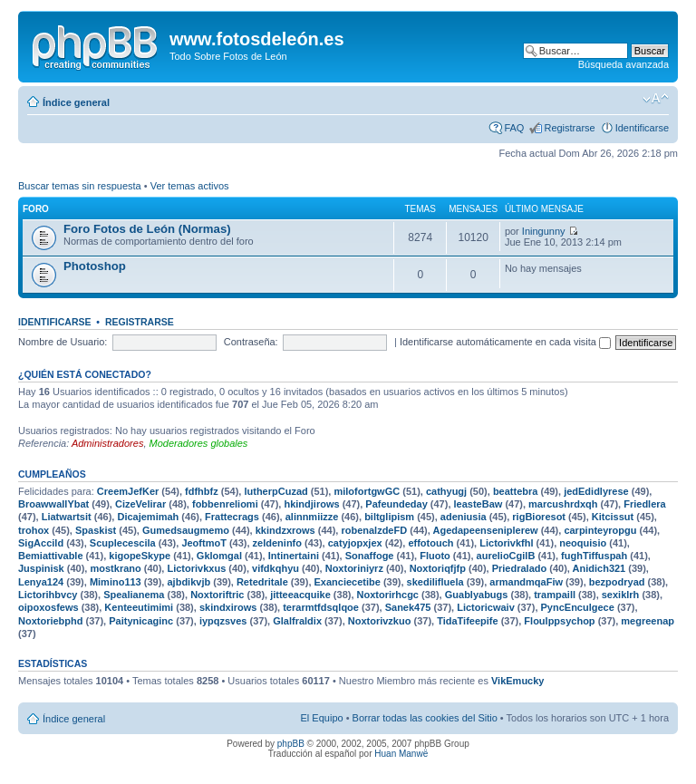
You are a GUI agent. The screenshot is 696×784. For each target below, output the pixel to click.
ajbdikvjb (188, 582)
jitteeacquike (300, 595)
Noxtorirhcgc (388, 595)
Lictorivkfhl (506, 543)
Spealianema (134, 595)
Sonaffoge (370, 556)
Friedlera (644, 504)
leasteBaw (478, 504)
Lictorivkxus (196, 568)
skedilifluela (435, 582)
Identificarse (642, 128)
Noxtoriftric (217, 595)
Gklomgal (219, 556)
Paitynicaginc (141, 621)
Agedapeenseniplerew (485, 530)
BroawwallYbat (53, 504)
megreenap (648, 621)
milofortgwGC (367, 491)
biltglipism (389, 517)
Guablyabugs (477, 595)
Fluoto (435, 556)
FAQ (514, 128)
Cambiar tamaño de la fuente (656, 99)
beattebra (516, 491)
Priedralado (520, 568)
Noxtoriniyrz (354, 568)
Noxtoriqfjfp (438, 568)
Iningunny (544, 231)
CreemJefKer (128, 491)
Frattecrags (232, 517)
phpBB (291, 744)
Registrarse (569, 128)
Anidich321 (599, 568)
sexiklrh (621, 595)
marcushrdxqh (563, 504)
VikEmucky (518, 681)
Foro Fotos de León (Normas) (147, 229)
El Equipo (322, 718)
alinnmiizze (312, 517)
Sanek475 (408, 607)
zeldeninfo (277, 543)
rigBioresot (539, 517)
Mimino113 (116, 582)
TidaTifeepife (467, 621)
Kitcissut (613, 517)
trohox (34, 530)
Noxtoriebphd (51, 621)
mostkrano (115, 568)
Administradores (107, 443)
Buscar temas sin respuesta (80, 186)
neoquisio (583, 543)
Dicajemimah (148, 517)
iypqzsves (223, 621)
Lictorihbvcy (48, 595)
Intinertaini (294, 556)
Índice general (76, 102)
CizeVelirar (140, 504)
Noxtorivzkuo (380, 621)
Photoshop (95, 266)
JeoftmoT (204, 543)
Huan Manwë (401, 754)
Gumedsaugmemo (186, 530)
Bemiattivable (51, 556)
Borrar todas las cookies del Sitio (425, 718)
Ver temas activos (190, 186)
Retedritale (262, 582)
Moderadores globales (199, 443)
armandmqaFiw (526, 582)
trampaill (555, 595)
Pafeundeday (396, 504)
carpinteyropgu (600, 530)
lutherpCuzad (275, 491)
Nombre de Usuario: (63, 342)
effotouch (430, 543)
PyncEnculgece (578, 607)
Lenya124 (41, 582)
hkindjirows (311, 504)
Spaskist (96, 530)
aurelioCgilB (506, 556)
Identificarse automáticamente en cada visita (505, 342)
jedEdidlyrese (596, 491)
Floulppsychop (559, 621)
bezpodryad (617, 582)
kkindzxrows (285, 530)
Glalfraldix (297, 621)
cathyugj (446, 491)
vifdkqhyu (275, 568)
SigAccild (41, 543)
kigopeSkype (140, 556)
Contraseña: (251, 342)
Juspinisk (41, 568)
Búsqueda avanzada (623, 64)
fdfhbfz (202, 491)
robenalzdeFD (374, 530)
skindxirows (228, 607)
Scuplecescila (123, 543)
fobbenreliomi (225, 504)
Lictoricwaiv (486, 607)
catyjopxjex (355, 543)
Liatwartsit (67, 517)
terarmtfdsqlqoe (321, 607)
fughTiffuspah (594, 556)
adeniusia (464, 517)
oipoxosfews (48, 607)
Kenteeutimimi (139, 607)
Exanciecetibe (348, 582)
